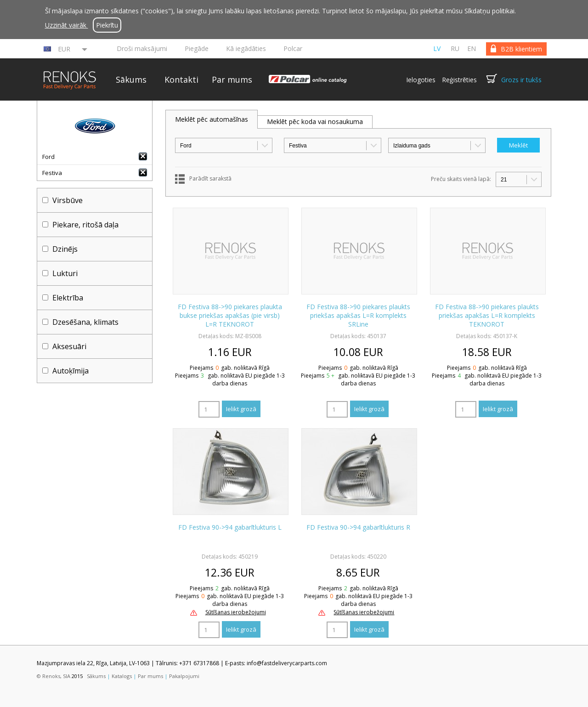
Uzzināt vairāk (67, 25)
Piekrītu (107, 25)
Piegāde (197, 48)
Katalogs (122, 676)
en (472, 48)
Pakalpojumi (184, 676)
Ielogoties (421, 80)
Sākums (131, 79)
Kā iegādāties (246, 48)
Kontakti (181, 79)
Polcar (293, 48)
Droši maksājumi (142, 48)
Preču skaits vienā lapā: (461, 179)
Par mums (232, 79)
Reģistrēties (459, 80)
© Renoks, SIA (54, 676)
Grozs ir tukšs (521, 80)
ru (455, 48)
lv (437, 48)
